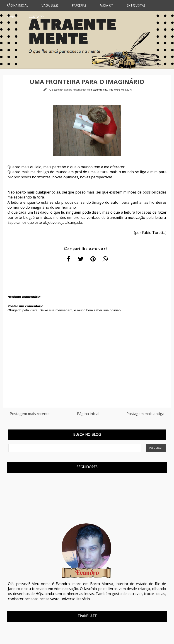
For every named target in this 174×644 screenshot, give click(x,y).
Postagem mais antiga (145, 414)
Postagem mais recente (30, 414)
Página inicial (88, 414)
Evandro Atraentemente (76, 90)
